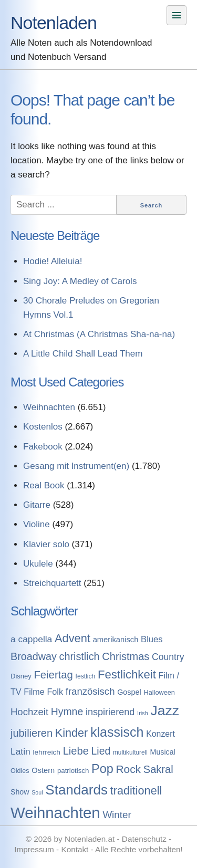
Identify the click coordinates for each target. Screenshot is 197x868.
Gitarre (37, 505)
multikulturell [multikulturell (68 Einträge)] (130, 752)
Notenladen (54, 23)
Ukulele (38, 564)
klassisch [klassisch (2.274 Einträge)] (117, 732)
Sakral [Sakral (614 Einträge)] (158, 769)
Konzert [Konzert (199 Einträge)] (160, 734)
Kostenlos (43, 427)
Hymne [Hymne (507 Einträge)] (67, 712)
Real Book (44, 485)
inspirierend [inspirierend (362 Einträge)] (110, 712)
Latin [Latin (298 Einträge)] (20, 751)
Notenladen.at (90, 839)
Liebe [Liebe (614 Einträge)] (76, 751)
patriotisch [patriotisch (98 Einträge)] (73, 771)
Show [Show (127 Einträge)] (20, 792)
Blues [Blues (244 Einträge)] (152, 639)
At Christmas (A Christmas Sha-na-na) (99, 334)
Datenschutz (144, 839)
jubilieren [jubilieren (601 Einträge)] (32, 733)
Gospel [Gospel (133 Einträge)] (129, 692)
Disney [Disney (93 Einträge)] (21, 676)
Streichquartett (52, 583)
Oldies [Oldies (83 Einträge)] (20, 771)
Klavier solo (46, 544)
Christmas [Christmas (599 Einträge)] (126, 656)
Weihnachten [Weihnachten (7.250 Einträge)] (55, 813)
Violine (37, 524)
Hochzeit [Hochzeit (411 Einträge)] (29, 712)
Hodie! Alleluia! (53, 261)
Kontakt (75, 849)
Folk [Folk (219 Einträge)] (55, 692)
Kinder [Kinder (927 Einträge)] (72, 733)
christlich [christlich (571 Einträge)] (80, 656)
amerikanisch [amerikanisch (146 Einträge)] (116, 640)
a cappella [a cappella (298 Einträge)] (31, 639)
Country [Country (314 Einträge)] (168, 657)
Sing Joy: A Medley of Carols (80, 281)
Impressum (34, 849)
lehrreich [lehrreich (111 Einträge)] (46, 752)
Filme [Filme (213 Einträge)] (34, 692)
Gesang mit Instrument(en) (76, 466)
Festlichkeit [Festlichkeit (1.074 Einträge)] (127, 674)
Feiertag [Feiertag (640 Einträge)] (53, 675)
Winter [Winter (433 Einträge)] (117, 815)
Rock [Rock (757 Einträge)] (129, 769)
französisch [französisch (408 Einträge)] (90, 691)
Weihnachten (49, 407)
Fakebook (43, 447)
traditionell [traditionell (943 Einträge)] (136, 791)
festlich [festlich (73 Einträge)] (86, 676)
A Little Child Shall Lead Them (83, 354)
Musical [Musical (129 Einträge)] (163, 752)
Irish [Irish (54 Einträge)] (143, 713)
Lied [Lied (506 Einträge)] (101, 751)
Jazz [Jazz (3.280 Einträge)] (165, 710)
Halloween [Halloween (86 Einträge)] (159, 692)
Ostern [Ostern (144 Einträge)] (43, 770)
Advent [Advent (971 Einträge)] (72, 638)
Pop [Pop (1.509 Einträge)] (102, 769)
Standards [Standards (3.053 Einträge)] (76, 790)
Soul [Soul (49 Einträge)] (37, 792)
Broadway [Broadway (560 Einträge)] (34, 656)
